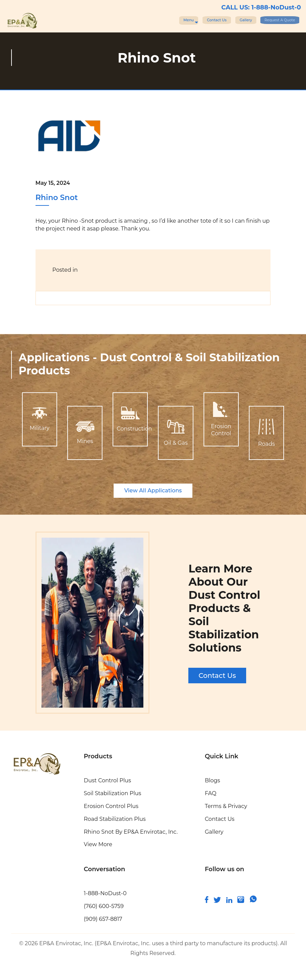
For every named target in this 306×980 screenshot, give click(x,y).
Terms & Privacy (226, 806)
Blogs (213, 780)
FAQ (211, 793)
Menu (139, 20)
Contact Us (178, 20)
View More (98, 844)
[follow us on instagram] (241, 901)
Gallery (219, 20)
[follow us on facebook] (207, 901)
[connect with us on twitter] (217, 901)
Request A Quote (269, 20)
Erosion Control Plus (111, 806)
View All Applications (153, 491)
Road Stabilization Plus (115, 819)
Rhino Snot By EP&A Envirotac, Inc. (131, 832)
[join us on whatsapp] (253, 901)
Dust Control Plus (108, 780)
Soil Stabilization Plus (113, 793)
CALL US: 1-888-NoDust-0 (261, 7)
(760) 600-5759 (104, 906)
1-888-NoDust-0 (105, 893)
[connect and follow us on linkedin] (229, 901)
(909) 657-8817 (103, 919)
